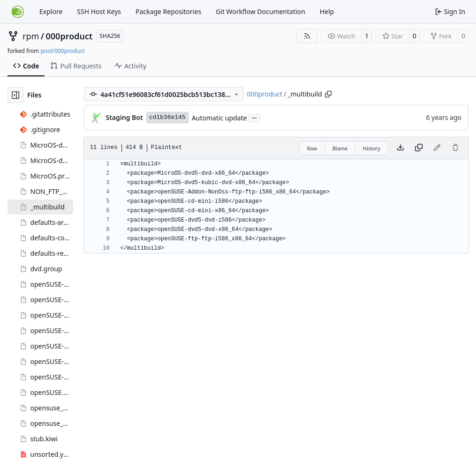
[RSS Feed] (307, 36)
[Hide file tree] (15, 95)
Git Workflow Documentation (261, 11)
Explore (51, 11)
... (254, 117)
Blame (340, 148)
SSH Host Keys (99, 11)
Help (327, 11)
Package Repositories (168, 11)
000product (69, 36)
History (372, 148)
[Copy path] (328, 94)
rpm (31, 36)
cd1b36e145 (167, 117)
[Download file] (400, 148)
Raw (312, 148)
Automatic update (219, 118)
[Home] (18, 12)
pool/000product (62, 51)
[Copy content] (419, 148)
